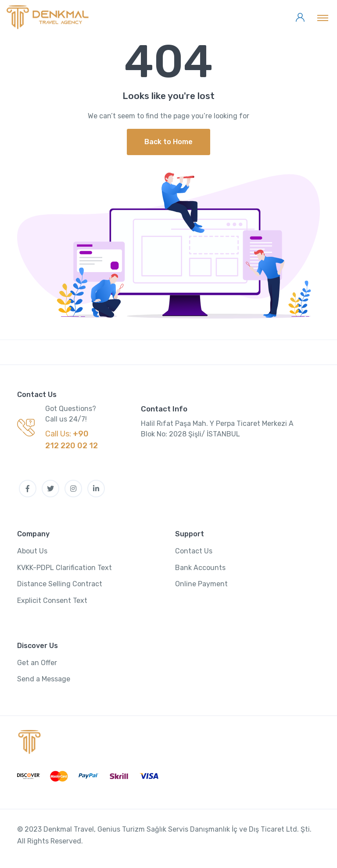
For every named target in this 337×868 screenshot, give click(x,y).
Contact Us (194, 551)
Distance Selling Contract (60, 584)
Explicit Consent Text (52, 601)
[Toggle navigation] (323, 18)
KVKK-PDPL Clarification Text (65, 568)
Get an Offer (37, 663)
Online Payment (201, 584)
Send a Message (44, 679)
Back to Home (168, 142)
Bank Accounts (200, 568)
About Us (32, 551)
